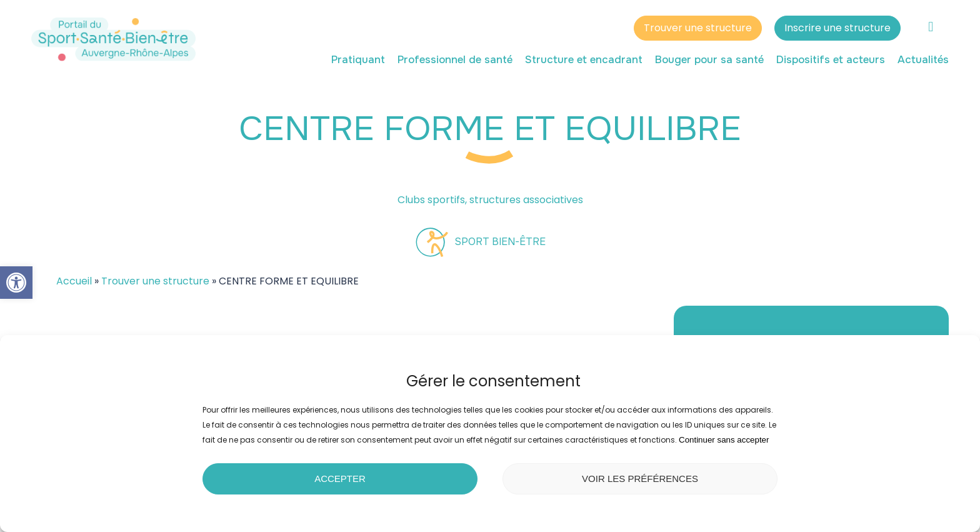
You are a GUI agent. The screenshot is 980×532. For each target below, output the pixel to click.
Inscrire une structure (837, 30)
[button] (16, 283)
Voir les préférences (640, 479)
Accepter (340, 479)
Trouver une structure (698, 30)
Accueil (74, 281)
